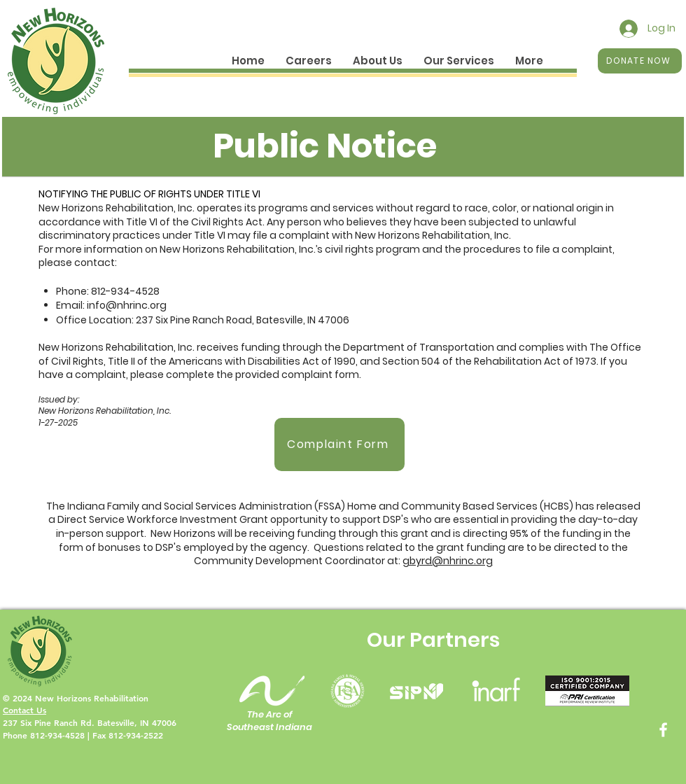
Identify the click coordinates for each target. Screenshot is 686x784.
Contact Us (24, 710)
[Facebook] (663, 730)
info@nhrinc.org (127, 305)
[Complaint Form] (339, 444)
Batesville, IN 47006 (137, 722)
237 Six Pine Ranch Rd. (50, 722)
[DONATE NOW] (640, 61)
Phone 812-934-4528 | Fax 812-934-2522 (83, 735)
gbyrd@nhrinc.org (448, 561)
